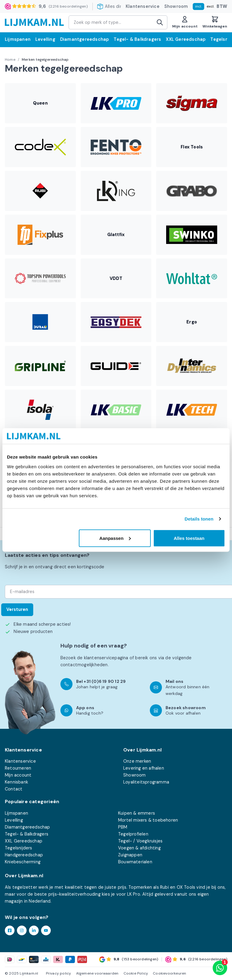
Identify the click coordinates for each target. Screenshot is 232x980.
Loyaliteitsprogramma (146, 782)
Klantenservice (143, 6)
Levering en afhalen (144, 768)
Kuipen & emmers (137, 813)
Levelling (45, 39)
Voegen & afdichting (139, 848)
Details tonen (199, 519)
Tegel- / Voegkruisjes (140, 841)
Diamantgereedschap (85, 39)
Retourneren (18, 768)
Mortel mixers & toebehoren (148, 820)
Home (10, 60)
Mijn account (18, 775)
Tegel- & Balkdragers (137, 39)
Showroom (176, 6)
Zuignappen (130, 855)
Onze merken (137, 761)
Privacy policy (59, 973)
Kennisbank (16, 782)
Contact (14, 789)
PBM (123, 827)
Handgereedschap (24, 855)
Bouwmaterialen (135, 862)
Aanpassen (115, 538)
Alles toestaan (189, 538)
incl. (198, 6)
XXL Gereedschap (186, 39)
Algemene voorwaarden (97, 973)
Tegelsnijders (19, 848)
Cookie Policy (136, 973)
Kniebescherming (23, 862)
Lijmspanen (18, 39)
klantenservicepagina (106, 658)
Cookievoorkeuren (169, 973)
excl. (210, 6)
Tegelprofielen (133, 834)
